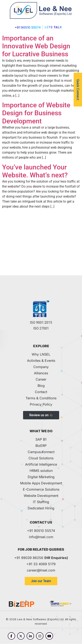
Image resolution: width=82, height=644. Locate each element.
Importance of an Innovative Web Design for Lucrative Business (36, 46)
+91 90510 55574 (28, 27)
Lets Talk (53, 27)
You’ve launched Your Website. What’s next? (35, 171)
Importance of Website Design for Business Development (36, 113)
